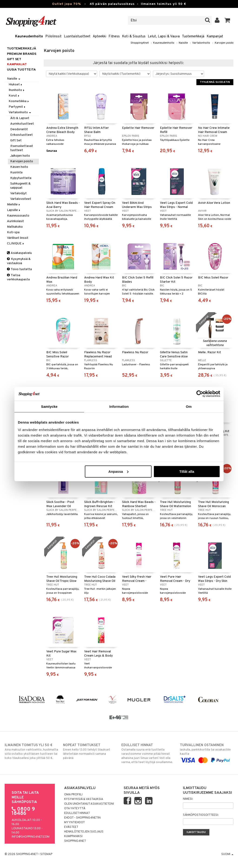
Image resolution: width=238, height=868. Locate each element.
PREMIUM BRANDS (22, 54)
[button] (227, 20)
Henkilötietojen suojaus (84, 832)
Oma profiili (73, 795)
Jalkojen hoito (20, 156)
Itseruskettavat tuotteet (22, 148)
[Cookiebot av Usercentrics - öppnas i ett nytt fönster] (200, 394)
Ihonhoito (17, 90)
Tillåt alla (187, 471)
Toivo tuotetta (19, 269)
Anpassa (118, 471)
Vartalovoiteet (21, 199)
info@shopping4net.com (31, 837)
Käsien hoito (19, 167)
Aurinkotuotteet (22, 124)
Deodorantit (19, 129)
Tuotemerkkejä (193, 37)
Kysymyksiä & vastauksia (19, 261)
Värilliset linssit (18, 238)
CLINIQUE (16, 244)
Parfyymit (17, 107)
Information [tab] (119, 406)
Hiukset (16, 85)
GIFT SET (14, 59)
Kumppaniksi (73, 836)
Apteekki (99, 37)
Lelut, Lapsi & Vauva (164, 37)
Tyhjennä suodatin (215, 82)
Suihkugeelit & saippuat (20, 186)
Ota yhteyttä (75, 809)
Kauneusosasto (18, 216)
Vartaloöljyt (18, 193)
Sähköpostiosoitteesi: (201, 815)
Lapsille (14, 210)
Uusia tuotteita (21, 70)
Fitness (114, 37)
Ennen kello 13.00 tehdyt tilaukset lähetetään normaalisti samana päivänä (90, 751)
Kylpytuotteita (21, 178)
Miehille (14, 205)
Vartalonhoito (201, 43)
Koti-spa (13, 232)
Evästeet (71, 827)
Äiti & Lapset (20, 118)
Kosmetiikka (19, 101)
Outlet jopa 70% (66, 4)
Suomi (227, 854)
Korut (14, 96)
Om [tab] (189, 406)
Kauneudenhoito (29, 37)
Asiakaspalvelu (19, 253)
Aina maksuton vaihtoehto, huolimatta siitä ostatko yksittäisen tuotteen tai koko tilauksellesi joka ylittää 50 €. (31, 751)
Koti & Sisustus (134, 37)
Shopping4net (140, 43)
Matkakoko (15, 227)
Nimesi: (188, 799)
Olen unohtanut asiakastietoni (89, 804)
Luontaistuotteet (77, 37)
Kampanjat (215, 37)
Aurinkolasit (15, 221)
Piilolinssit (53, 37)
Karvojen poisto (224, 43)
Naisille (183, 43)
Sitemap (46, 854)
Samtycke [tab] (49, 406)
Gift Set (16, 141)
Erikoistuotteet (21, 135)
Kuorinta (16, 173)
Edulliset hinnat (77, 813)
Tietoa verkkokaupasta (18, 277)
